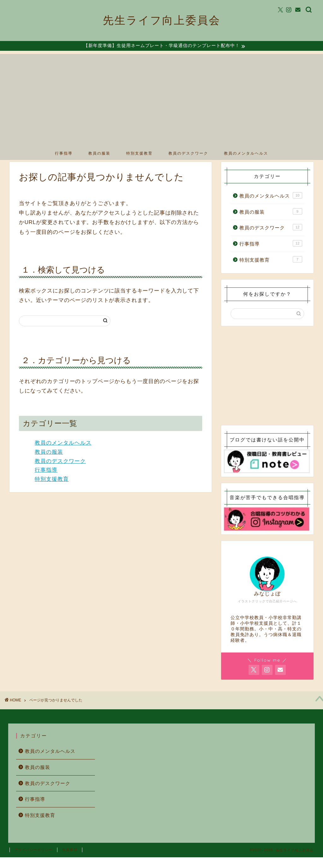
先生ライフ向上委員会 (162, 20)
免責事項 (70, 860)
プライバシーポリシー (33, 860)
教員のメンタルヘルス (246, 154)
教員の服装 (99, 154)
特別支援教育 (139, 154)
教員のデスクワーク (188, 154)
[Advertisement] (161, 99)
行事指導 (64, 154)
